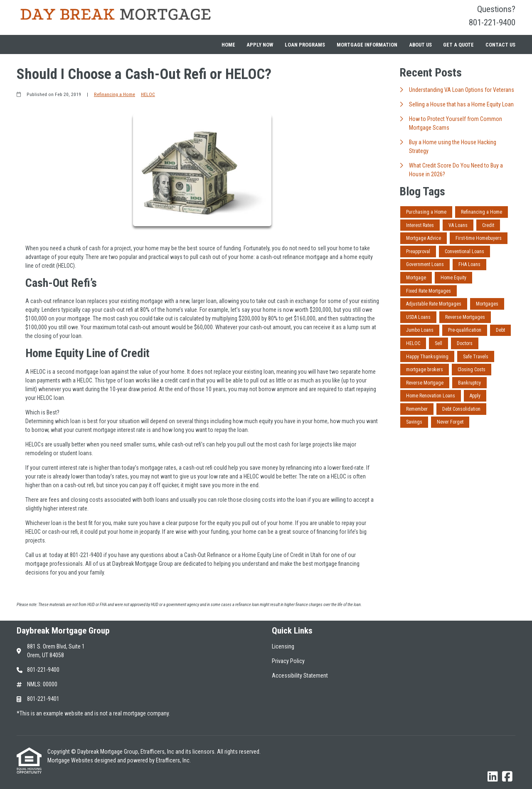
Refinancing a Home (115, 94)
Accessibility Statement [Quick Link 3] (300, 676)
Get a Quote (458, 45)
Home (228, 45)
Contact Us (500, 45)
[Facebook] (507, 777)
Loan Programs (305, 45)
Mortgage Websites (71, 760)
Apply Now (260, 45)
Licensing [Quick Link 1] (283, 646)
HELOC (148, 94)
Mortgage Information (367, 45)
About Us (420, 45)
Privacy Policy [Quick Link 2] (288, 661)
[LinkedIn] (493, 777)
